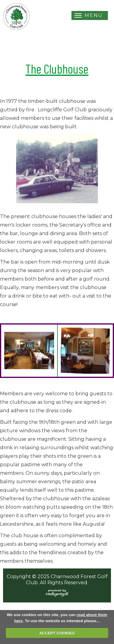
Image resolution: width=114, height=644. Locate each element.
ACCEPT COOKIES (57, 633)
